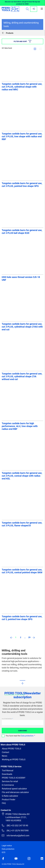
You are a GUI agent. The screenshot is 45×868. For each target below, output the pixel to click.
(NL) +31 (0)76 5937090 (15, 830)
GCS (4, 852)
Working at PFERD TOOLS (14, 759)
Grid (35, 49)
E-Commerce (8, 785)
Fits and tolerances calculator (15, 792)
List (41, 49)
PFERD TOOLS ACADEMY (14, 778)
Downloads (7, 774)
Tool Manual (8, 770)
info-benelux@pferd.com (16, 835)
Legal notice (7, 846)
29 (29, 637)
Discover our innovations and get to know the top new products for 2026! (22, 3)
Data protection (27, 736)
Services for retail (10, 781)
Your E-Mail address (7, 719)
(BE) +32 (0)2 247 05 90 (15, 825)
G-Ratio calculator (10, 796)
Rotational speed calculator (14, 789)
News (5, 756)
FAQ (4, 803)
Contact (6, 752)
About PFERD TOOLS (11, 749)
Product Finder (9, 799)
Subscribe (23, 731)
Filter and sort (22, 41)
